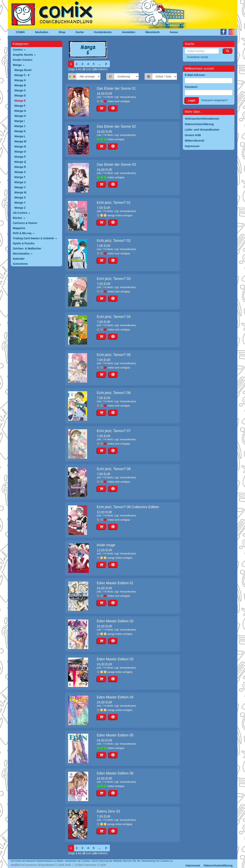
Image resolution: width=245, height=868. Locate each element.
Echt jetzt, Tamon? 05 (114, 355)
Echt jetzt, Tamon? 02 (114, 241)
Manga (19, 65)
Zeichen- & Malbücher (27, 248)
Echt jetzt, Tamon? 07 (114, 431)
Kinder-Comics (23, 60)
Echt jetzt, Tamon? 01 (114, 203)
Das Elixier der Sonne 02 (116, 126)
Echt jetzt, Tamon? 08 (114, 469)
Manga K (20, 131)
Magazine (19, 228)
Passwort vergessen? (215, 100)
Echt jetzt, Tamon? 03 (114, 279)
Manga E (20, 101)
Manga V (20, 187)
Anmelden (128, 32)
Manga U (20, 182)
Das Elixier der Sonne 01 (116, 88)
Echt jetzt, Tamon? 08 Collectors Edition (128, 507)
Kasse (174, 32)
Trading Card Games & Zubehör (35, 238)
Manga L (20, 136)
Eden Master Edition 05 (115, 735)
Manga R (20, 167)
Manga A (20, 80)
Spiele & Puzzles (24, 243)
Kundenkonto (103, 32)
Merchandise (23, 254)
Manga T (20, 177)
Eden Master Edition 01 (115, 583)
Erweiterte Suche (198, 57)
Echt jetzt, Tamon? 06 (114, 393)
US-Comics (22, 213)
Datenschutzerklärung (218, 865)
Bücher (19, 218)
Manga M (20, 141)
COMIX (20, 32)
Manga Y (20, 203)
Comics (19, 50)
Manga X (20, 197)
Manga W (20, 192)
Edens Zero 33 (108, 811)
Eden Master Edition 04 (115, 697)
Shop (62, 32)
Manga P (20, 157)
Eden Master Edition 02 (115, 621)
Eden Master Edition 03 (115, 659)
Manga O (20, 152)
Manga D (20, 96)
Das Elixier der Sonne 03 (116, 165)
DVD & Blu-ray (24, 233)
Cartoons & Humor (25, 223)
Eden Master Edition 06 (115, 773)
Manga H (20, 116)
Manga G (20, 111)
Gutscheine (20, 264)
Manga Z (20, 208)
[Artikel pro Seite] (165, 76)
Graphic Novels (24, 55)
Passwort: (191, 87)
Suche (80, 32)
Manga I (20, 121)
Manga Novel (23, 70)
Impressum (193, 865)
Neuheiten (42, 32)
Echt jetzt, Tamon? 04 (114, 317)
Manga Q (20, 162)
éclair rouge (106, 545)
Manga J (20, 126)
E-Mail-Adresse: (195, 75)
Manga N (20, 146)
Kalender (19, 259)
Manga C (20, 90)
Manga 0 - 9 (22, 75)
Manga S (20, 172)
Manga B (20, 85)
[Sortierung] (126, 76)
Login (192, 100)
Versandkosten (128, 97)
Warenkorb (153, 32)
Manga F (20, 106)
